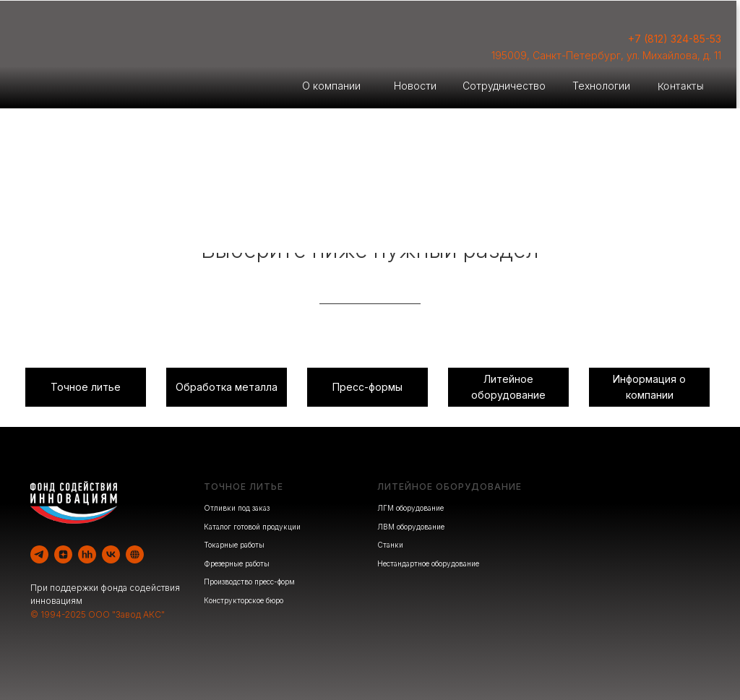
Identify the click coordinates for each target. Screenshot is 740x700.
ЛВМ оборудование (411, 527)
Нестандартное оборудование (428, 563)
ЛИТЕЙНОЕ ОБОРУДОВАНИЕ (449, 487)
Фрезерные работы (237, 563)
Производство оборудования (555, 217)
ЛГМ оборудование (410, 508)
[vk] (111, 554)
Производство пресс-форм (249, 582)
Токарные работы (234, 545)
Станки (390, 545)
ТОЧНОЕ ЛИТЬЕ (244, 487)
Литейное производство (185, 217)
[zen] (63, 554)
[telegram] (39, 554)
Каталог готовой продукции (252, 527)
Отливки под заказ (237, 508)
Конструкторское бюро (244, 600)
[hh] (87, 554)
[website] (135, 554)
